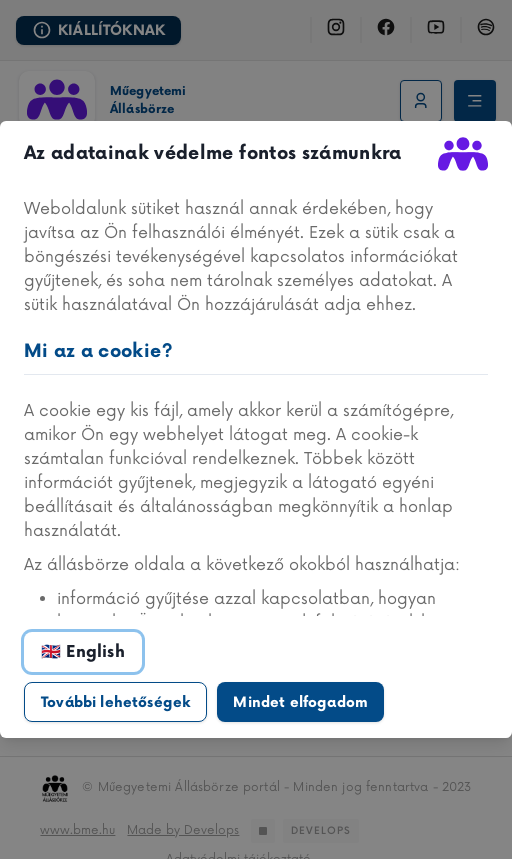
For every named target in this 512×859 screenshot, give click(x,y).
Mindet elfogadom (300, 702)
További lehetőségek (115, 702)
